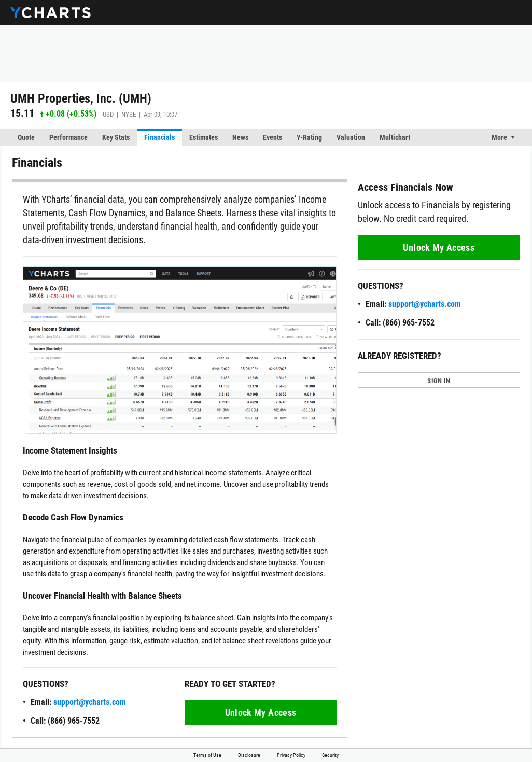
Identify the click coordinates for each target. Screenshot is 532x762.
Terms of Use (207, 755)
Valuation (351, 137)
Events (272, 137)
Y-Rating (309, 137)
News (240, 137)
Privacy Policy (291, 755)
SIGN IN (439, 381)
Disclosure (249, 755)
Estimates (204, 137)
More (499, 137)
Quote (26, 137)
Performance (68, 137)
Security (330, 755)
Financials (159, 137)
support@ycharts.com (90, 702)
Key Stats (116, 137)
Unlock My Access (261, 712)
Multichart (395, 137)
